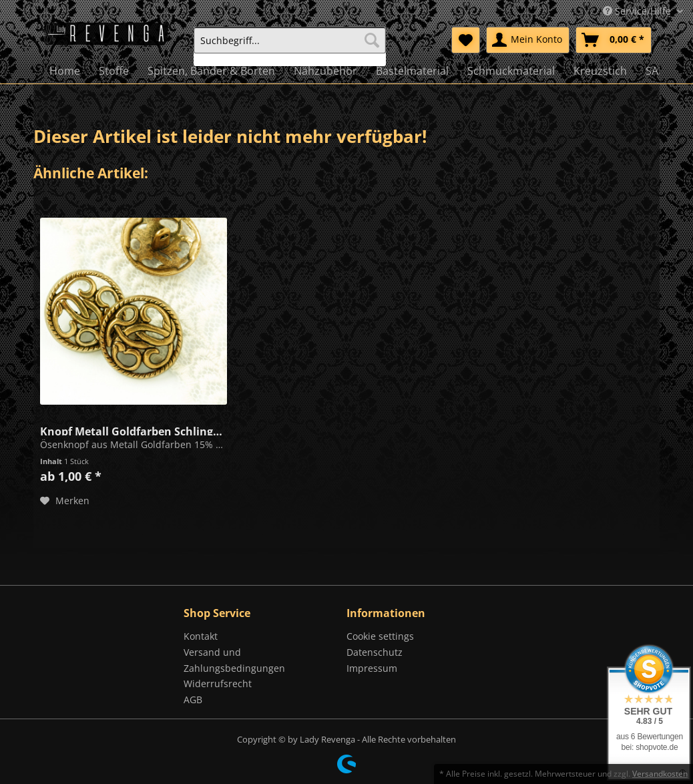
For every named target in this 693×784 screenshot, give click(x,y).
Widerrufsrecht (218, 683)
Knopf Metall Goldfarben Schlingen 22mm (133, 430)
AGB (193, 700)
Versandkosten (660, 774)
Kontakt (201, 636)
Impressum (372, 668)
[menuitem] (290, 46)
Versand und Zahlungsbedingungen (234, 660)
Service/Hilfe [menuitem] (638, 11)
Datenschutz (375, 652)
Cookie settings (380, 636)
